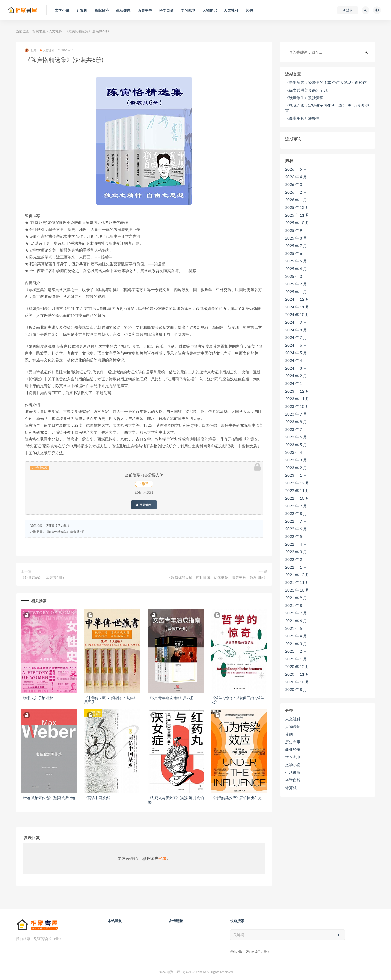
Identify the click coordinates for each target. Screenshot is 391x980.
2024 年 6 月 (296, 345)
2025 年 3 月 (296, 276)
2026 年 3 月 (296, 184)
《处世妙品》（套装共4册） (43, 577)
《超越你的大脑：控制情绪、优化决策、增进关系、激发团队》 (217, 577)
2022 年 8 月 (296, 513)
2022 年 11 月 (297, 491)
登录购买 (144, 505)
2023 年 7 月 (296, 429)
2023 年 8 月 (296, 422)
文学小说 (293, 765)
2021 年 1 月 (296, 659)
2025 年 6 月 (296, 253)
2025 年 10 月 (297, 223)
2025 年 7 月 (296, 246)
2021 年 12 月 (297, 575)
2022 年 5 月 (296, 536)
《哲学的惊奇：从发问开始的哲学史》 (238, 700)
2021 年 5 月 (296, 628)
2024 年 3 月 (296, 368)
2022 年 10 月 (297, 498)
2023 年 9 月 (296, 414)
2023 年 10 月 (297, 406)
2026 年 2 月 (296, 192)
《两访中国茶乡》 (98, 798)
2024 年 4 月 (296, 360)
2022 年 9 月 (296, 506)
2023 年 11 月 (297, 399)
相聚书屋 (39, 31)
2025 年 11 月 (297, 215)
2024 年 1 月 (296, 383)
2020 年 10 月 (297, 682)
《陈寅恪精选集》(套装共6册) (65, 532)
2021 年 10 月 (297, 590)
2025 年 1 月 (296, 292)
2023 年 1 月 (296, 475)
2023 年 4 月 (296, 452)
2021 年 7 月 (296, 613)
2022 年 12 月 (297, 483)
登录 (162, 858)
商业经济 (293, 749)
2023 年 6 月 (296, 437)
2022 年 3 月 (296, 552)
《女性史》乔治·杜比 (37, 698)
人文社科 (55, 31)
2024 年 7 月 (296, 337)
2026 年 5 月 (296, 169)
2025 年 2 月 (296, 284)
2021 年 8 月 (296, 605)
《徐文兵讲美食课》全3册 (307, 90)
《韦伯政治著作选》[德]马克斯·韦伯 (49, 798)
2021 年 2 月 (296, 651)
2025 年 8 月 (296, 238)
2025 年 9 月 (296, 230)
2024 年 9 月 (296, 322)
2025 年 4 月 (296, 269)
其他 (289, 734)
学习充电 (293, 757)
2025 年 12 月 (297, 207)
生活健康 (293, 772)
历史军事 (293, 742)
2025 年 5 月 (296, 261)
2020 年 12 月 (297, 667)
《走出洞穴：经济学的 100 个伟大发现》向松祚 (326, 82)
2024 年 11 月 (297, 307)
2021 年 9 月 (296, 598)
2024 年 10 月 (297, 315)
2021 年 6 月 (296, 621)
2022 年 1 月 (296, 567)
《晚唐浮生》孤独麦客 (304, 98)
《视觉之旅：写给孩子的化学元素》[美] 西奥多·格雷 (327, 108)
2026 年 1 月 (296, 200)
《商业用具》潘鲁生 (302, 118)
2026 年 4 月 (296, 177)
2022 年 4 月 (296, 544)
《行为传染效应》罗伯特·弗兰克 (237, 798)
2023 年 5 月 (296, 445)
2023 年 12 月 (297, 391)
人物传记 (293, 726)
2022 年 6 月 (296, 529)
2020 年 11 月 (297, 674)
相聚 (30, 50)
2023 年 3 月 (296, 460)
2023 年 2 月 (296, 468)
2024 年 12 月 (297, 299)
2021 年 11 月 (297, 582)
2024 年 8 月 (296, 330)
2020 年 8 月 (296, 689)
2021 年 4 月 (296, 636)
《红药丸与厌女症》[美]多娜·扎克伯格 (176, 800)
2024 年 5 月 (296, 353)
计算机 (291, 788)
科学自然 (293, 780)
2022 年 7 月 (296, 521)
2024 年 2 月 (296, 376)
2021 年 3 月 (296, 644)
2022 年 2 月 (296, 559)
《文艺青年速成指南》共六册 (171, 698)
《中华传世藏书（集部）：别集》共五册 (111, 700)
